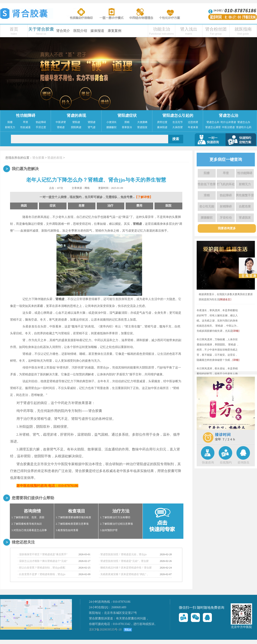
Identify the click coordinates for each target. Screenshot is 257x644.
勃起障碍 (41, 122)
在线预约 (226, 463)
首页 (14, 29)
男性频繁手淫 (245, 195)
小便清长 (111, 122)
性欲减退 (25, 127)
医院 (168, 206)
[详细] (236, 331)
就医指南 (243, 29)
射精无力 (10, 127)
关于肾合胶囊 (41, 29)
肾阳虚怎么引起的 (178, 115)
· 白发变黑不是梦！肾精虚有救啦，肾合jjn (42, 574)
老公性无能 (207, 207)
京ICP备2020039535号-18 (105, 630)
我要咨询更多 (227, 228)
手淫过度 (41, 127)
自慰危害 (245, 207)
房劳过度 (162, 122)
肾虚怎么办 (244, 122)
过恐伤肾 (193, 122)
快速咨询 (208, 463)
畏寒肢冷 (127, 127)
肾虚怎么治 (229, 115)
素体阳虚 (162, 127)
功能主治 (162, 29)
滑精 (127, 122)
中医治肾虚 (228, 127)
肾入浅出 (189, 29)
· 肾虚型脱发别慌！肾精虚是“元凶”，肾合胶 (124, 561)
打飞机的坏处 (226, 184)
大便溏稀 (142, 122)
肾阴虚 (92, 122)
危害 (82, 206)
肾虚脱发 (142, 127)
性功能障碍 (26, 115)
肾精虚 (61, 127)
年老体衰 (193, 127)
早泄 (25, 122)
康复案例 (114, 31)
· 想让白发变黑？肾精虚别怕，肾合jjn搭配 (42, 568)
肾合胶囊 (38, 158)
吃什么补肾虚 (228, 122)
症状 (53, 206)
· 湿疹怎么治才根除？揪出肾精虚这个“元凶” (43, 561)
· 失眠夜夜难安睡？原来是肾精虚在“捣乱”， (124, 574)
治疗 (110, 206)
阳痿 (10, 122)
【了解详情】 (144, 197)
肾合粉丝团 (216, 29)
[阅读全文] (225, 299)
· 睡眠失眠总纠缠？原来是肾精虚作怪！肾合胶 (125, 568)
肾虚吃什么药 (244, 127)
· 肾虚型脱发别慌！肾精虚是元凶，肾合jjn (123, 554)
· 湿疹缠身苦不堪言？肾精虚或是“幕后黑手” (43, 554)
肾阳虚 (76, 122)
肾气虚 (92, 127)
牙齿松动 (226, 218)
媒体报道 (97, 31)
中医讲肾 (61, 122)
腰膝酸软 (111, 127)
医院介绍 (80, 31)
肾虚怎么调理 (213, 127)
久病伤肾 (178, 127)
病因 (24, 206)
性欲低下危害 (207, 184)
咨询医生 (244, 463)
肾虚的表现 (76, 115)
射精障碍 (226, 207)
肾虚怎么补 (213, 122)
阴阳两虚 (76, 127)
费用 (139, 206)
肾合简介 (63, 31)
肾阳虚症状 (127, 115)
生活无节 (178, 122)
